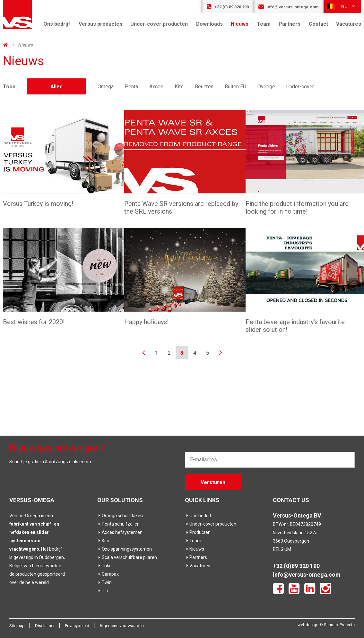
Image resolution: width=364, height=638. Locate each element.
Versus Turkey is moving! (38, 204)
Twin (104, 582)
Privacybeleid (78, 626)
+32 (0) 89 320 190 (228, 7)
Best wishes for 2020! (34, 322)
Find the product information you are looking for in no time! (297, 208)
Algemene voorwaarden (122, 626)
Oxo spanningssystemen (125, 549)
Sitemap (17, 626)
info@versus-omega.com (289, 7)
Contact (318, 24)
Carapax (108, 574)
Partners (290, 24)
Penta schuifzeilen (118, 524)
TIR (103, 591)
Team (264, 24)
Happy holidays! (146, 322)
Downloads (209, 24)
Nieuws (240, 24)
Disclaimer (45, 626)
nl (342, 6)
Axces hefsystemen (120, 532)
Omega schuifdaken (120, 516)
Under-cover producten (159, 24)
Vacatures (349, 24)
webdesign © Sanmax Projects (326, 625)
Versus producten (100, 24)
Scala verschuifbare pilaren (127, 557)
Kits (103, 541)
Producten (198, 532)
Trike (104, 566)
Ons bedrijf (57, 24)
